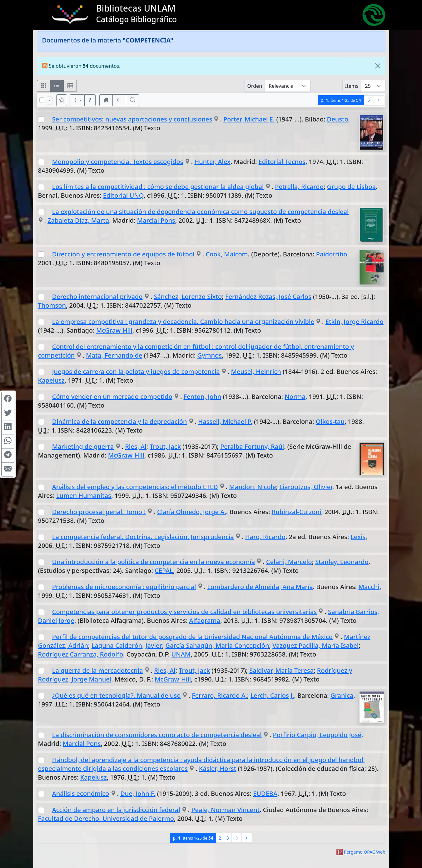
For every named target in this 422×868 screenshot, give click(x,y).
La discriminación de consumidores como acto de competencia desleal (157, 735)
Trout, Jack (165, 446)
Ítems (352, 86)
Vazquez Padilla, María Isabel (315, 645)
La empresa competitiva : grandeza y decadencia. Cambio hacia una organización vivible (183, 322)
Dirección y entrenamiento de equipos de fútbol (123, 254)
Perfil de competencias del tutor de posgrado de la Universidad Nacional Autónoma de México (192, 637)
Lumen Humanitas (84, 496)
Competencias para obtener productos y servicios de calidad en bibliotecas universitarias (184, 612)
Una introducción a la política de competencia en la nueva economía (154, 562)
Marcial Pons (156, 220)
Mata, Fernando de (114, 355)
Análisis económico (81, 794)
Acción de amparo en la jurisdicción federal (116, 810)
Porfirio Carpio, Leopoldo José (317, 735)
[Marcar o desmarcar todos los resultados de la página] (42, 100)
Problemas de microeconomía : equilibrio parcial (124, 587)
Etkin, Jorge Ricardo (355, 322)
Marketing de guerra (83, 446)
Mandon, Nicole (253, 487)
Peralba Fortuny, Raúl (252, 446)
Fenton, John (203, 397)
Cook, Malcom (227, 254)
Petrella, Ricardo (299, 187)
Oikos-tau (330, 422)
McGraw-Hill (114, 330)
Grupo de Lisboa (351, 187)
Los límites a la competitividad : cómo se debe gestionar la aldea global (158, 187)
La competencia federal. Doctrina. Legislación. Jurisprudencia (143, 537)
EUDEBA (265, 794)
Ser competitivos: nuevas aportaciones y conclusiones (132, 119)
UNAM (181, 654)
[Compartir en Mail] (8, 469)
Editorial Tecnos (282, 162)
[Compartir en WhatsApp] (8, 441)
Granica (342, 695)
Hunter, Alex (212, 162)
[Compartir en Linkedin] (8, 427)
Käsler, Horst (218, 769)
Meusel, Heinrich (256, 372)
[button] (90, 100)
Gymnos (209, 355)
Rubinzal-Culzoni (297, 512)
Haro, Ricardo (265, 537)
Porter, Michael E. (249, 119)
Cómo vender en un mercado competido (112, 397)
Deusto (338, 119)
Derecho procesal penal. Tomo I (99, 512)
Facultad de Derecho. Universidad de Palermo (106, 818)
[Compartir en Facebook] (8, 399)
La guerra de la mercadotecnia (98, 670)
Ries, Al (136, 446)
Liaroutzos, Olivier (306, 487)
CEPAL (164, 570)
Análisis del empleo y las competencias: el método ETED (135, 487)
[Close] (378, 66)
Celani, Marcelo (289, 562)
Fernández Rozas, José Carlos (268, 297)
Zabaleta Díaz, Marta (78, 220)
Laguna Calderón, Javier (127, 645)
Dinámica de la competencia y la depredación (120, 422)
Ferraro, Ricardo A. (219, 695)
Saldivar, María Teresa (281, 670)
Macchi (369, 587)
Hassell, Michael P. (225, 422)
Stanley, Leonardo (342, 562)
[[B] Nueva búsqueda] (133, 100)
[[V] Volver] (119, 100)
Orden (255, 86)
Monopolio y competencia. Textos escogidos (118, 162)
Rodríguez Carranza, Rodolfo (81, 654)
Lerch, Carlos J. (272, 695)
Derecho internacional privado (97, 297)
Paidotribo (332, 254)
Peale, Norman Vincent (225, 810)
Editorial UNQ (123, 195)
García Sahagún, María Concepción (217, 645)
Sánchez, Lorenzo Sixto (188, 297)
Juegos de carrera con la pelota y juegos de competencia (136, 372)
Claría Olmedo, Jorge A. (192, 512)
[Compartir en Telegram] (8, 455)
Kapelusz (51, 380)
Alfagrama (205, 620)
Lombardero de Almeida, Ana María (260, 587)
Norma (295, 397)
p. (341, 100)
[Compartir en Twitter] (8, 413)
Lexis (358, 537)
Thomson (52, 305)
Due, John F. (138, 794)
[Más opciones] (77, 100)
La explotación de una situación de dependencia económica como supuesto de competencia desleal (201, 212)
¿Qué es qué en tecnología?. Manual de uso (117, 695)
